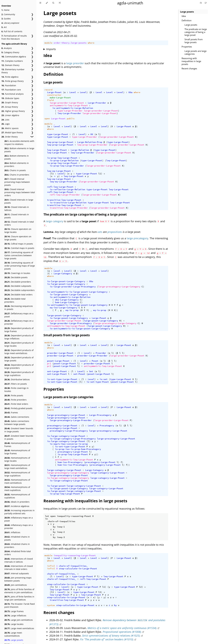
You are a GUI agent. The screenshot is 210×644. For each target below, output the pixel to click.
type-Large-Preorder (70, 111)
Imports (51, 49)
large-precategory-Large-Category (119, 287)
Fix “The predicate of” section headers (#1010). (107, 639)
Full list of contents (12, 31)
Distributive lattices (17, 379)
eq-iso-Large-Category (64, 308)
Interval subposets (17, 573)
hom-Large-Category (67, 302)
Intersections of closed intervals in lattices (19, 560)
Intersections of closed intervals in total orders (19, 568)
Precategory (107, 426)
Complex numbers (12, 61)
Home (5, 10)
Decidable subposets (18, 286)
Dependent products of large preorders (19, 366)
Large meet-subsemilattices (13, 634)
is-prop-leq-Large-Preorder (67, 166)
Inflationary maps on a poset (19, 519)
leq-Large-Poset (57, 150)
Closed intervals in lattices (17, 209)
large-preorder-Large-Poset (67, 103)
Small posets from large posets (194, 41)
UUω (130, 92)
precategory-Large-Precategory (69, 431)
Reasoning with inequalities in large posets (191, 61)
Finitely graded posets (18, 408)
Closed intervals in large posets (19, 201)
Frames (11, 413)
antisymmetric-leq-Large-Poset (69, 105)
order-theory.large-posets (70, 43)
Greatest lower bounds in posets (19, 437)
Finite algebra (10, 77)
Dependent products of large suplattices (19, 374)
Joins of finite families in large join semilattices (19, 598)
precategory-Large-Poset (62, 426)
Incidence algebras (17, 506)
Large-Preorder (97, 103)
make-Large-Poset (60, 98)
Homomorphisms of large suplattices (17, 474)
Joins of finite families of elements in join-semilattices (19, 591)
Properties (187, 47)
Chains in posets (15, 170)
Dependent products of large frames (19, 330)
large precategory (137, 238)
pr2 (49, 366)
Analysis (7, 48)
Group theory (10, 107)
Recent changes (189, 68)
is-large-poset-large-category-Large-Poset (74, 486)
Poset (95, 361)
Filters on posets (16, 384)
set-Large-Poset (57, 371)
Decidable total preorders (15, 300)
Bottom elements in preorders (17, 165)
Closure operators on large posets (18, 238)
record (48, 90)
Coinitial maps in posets (19, 248)
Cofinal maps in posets (19, 244)
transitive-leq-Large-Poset (64, 200)
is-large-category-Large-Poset (66, 436)
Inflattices (12, 532)
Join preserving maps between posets (18, 579)
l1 (52, 174)
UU (92, 134)
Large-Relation (80, 150)
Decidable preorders (18, 282)
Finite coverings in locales (16, 390)
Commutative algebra (14, 57)
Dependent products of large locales (19, 344)
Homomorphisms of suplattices (17, 496)
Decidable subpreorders (19, 290)
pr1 (49, 364)
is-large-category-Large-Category (68, 478)
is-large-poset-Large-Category (66, 281)
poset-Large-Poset (58, 361)
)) (117, 310)
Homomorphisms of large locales (17, 459)
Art (4, 27)
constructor (54, 95)
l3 (52, 592)
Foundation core (11, 90)
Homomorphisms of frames (17, 445)
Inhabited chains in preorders (17, 546)
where (91, 43)
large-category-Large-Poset (64, 470)
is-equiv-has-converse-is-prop (69, 444)
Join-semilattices (16, 585)
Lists (5, 120)
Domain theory (10, 65)
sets (100, 232)
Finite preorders (15, 400)
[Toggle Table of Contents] (40, 3)
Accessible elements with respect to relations (19, 143)
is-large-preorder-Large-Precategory (73, 287)
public (71, 119)
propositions (115, 232)
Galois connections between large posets (17, 423)
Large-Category (63, 274)
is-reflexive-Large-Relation (67, 189)
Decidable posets (16, 277)
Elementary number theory (13, 71)
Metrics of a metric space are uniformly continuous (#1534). (122, 628)
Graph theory (10, 102)
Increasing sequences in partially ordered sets (19, 512)
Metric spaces (10, 128)
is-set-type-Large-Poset (62, 379)
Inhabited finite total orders (18, 553)
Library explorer (10, 23)
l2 (56, 587)
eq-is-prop (72, 310)
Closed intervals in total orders (19, 223)
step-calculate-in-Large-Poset (78, 569)
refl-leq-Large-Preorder (65, 195)
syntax (51, 605)
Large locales (14, 624)
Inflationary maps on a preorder (19, 527)
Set (91, 371)
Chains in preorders (17, 175)
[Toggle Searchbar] (53, 3)
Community (8, 14)
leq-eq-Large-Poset (59, 171)
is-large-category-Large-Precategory (73, 439)
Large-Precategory (100, 415)
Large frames (14, 611)
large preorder (75, 63)
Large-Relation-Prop (90, 142)
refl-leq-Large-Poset (60, 187)
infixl (51, 566)
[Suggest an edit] (206, 3)
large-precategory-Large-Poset (66, 415)
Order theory (10, 137)
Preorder (101, 353)
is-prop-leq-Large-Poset (62, 158)
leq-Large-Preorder (69, 113)
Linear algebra (10, 115)
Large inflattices (15, 616)
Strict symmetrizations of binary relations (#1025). (111, 636)
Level (73, 92)
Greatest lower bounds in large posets (19, 430)
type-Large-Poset (58, 134)
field (50, 100)
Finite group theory (13, 81)
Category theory (10, 52)
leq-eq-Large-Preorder (64, 182)
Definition (187, 20)
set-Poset (79, 374)
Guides (6, 19)
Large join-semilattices (19, 620)
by (115, 605)
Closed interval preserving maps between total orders (20, 192)
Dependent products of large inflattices (19, 337)
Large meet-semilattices (19, 628)
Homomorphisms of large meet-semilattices (17, 467)
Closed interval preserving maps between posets (17, 182)
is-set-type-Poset (98, 382)
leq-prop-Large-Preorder (92, 145)
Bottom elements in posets (17, 157)
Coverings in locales (17, 273)
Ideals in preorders (17, 502)
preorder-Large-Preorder (92, 356)
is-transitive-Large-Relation (68, 203)
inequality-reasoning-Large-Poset (75, 555)
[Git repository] (201, 3)
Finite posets (14, 395)
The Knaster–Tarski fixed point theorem (20, 605)
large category (54, 221)
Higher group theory (13, 111)
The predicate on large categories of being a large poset (196, 32)
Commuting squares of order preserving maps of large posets (20, 266)
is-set (104, 379)
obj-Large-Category (67, 300)
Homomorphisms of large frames (17, 452)
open (47, 119)
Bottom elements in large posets (19, 150)
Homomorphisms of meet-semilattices (17, 481)
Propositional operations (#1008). (122, 632)
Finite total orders (16, 404)
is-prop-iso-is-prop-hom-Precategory (78, 449)
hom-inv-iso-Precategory (73, 465)
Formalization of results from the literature (14, 37)
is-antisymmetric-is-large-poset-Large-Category (77, 292)
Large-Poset (54, 92)
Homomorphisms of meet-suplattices (17, 489)
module (48, 43)
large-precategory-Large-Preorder (71, 420)
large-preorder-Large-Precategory (71, 323)
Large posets (14, 640)
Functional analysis (13, 94)
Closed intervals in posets (17, 216)
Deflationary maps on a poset (19, 315)
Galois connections (17, 417)
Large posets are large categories (195, 52)
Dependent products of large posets (19, 359)
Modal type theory (12, 132)
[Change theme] (47, 3)
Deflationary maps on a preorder (19, 322)
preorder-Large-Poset (60, 353)
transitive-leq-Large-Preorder (69, 208)
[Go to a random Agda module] (60, 3)
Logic (6, 124)
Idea (184, 16)
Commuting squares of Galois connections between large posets (19, 255)
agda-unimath (130, 3)
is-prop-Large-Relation (64, 160)
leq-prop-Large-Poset (60, 142)
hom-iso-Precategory (70, 462)
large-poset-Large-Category (64, 315)
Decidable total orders (18, 295)
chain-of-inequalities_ (73, 566)
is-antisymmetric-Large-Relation (73, 108)
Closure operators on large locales (18, 231)
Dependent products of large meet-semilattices (19, 352)
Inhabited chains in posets (17, 538)
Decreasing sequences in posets (19, 308)
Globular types (10, 98)
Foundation (9, 85)
